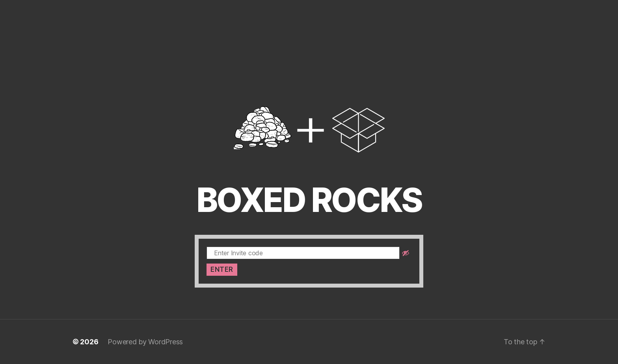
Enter (222, 269)
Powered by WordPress (145, 342)
